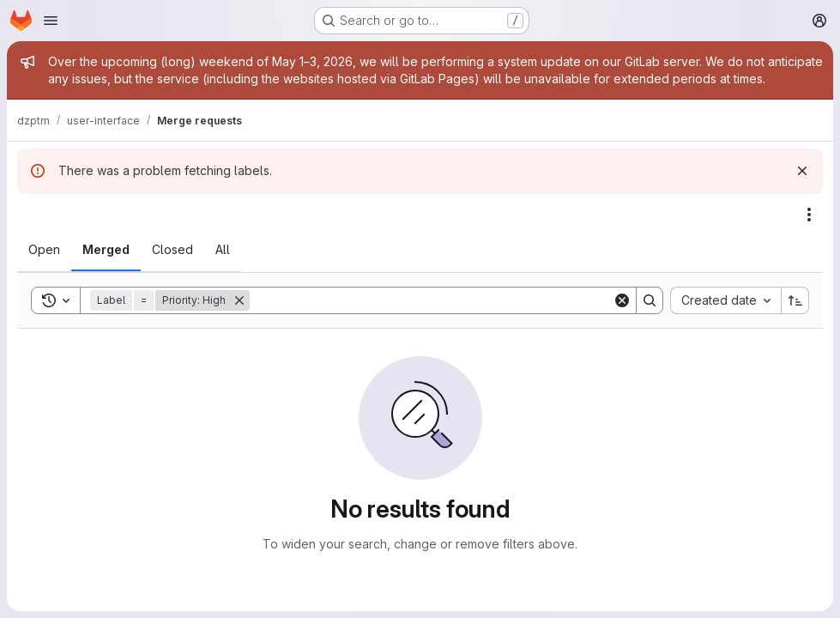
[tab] (44, 250)
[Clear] (622, 300)
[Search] (431, 300)
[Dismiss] (802, 171)
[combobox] (725, 300)
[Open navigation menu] (51, 21)
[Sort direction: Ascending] (795, 300)
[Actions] (809, 215)
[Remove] (239, 300)
